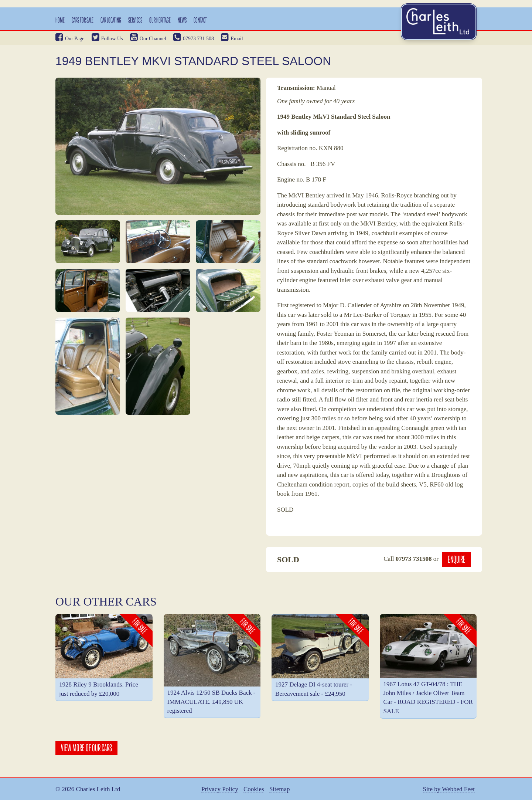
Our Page (70, 39)
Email (232, 39)
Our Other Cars (106, 601)
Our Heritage (160, 20)
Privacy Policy (220, 789)
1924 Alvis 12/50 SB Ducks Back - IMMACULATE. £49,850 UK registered (212, 702)
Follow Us (107, 39)
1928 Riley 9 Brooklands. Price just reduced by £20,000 (99, 689)
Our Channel (148, 39)
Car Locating (111, 20)
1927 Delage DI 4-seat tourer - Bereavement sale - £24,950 (314, 689)
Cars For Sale (83, 20)
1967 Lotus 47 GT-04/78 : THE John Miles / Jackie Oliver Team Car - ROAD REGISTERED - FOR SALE (428, 698)
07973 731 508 (194, 39)
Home (60, 20)
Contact (200, 20)
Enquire (457, 559)
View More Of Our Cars (86, 748)
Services (135, 20)
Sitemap (280, 789)
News (182, 20)
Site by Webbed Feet (449, 789)
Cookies (254, 789)
